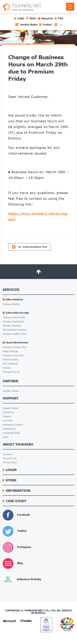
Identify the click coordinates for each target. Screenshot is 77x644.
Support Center (10, 408)
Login (5, 437)
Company (8, 454)
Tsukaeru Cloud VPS (13, 355)
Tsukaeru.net (34, 610)
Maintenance (9, 429)
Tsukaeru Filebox (11, 304)
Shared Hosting (11, 360)
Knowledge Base (11, 433)
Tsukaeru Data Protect (14, 317)
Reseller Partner (11, 391)
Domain (7, 368)
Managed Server (11, 372)
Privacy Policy (10, 462)
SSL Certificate (10, 364)
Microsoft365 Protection (15, 330)
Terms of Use (10, 458)
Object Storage (10, 351)
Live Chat (7, 421)
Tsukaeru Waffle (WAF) (14, 334)
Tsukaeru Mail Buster (13, 322)
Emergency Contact (13, 425)
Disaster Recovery (12, 326)
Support (7, 416)
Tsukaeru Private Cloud (14, 347)
